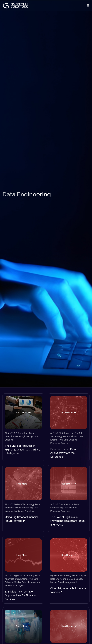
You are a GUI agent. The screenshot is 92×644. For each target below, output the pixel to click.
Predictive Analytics (60, 443)
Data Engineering (24, 436)
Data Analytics (70, 436)
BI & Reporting (21, 433)
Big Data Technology (24, 504)
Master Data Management (27, 582)
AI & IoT (9, 433)
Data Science (70, 440)
